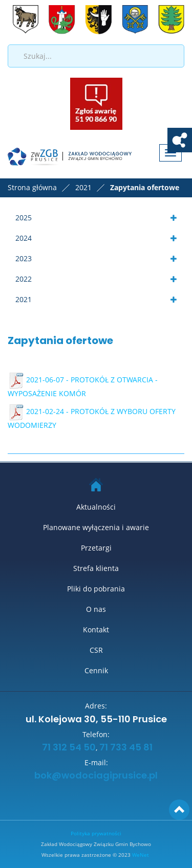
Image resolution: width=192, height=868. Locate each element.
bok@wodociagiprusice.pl (96, 776)
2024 (24, 238)
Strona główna (32, 187)
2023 (24, 258)
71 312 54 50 (68, 748)
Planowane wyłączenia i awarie (96, 527)
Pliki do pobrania (96, 589)
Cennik (96, 670)
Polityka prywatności (96, 833)
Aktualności (96, 507)
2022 (24, 279)
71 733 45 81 (126, 748)
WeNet (141, 855)
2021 (24, 299)
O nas (96, 609)
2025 (24, 218)
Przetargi (96, 548)
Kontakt (96, 630)
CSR (96, 650)
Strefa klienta (96, 568)
